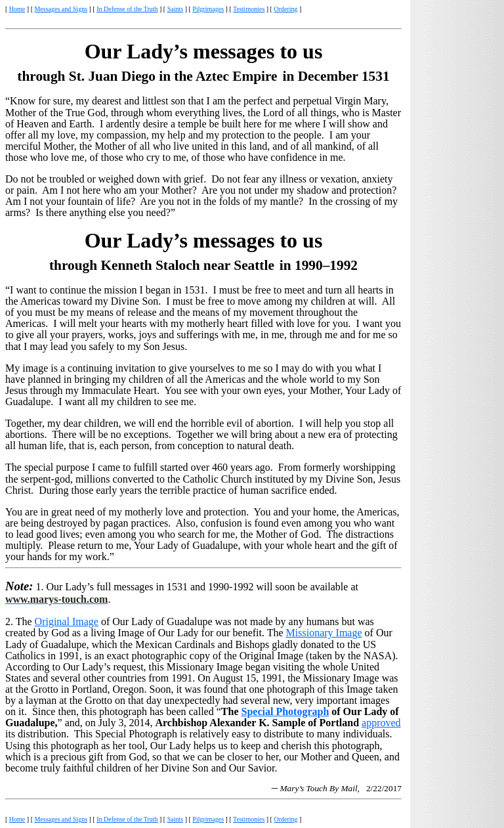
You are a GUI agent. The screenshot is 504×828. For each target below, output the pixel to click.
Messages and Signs (61, 9)
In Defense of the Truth (127, 9)
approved (381, 723)
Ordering (285, 9)
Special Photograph (285, 711)
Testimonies (249, 9)
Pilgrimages (208, 9)
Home (17, 9)
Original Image (67, 621)
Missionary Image (324, 633)
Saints (175, 9)
